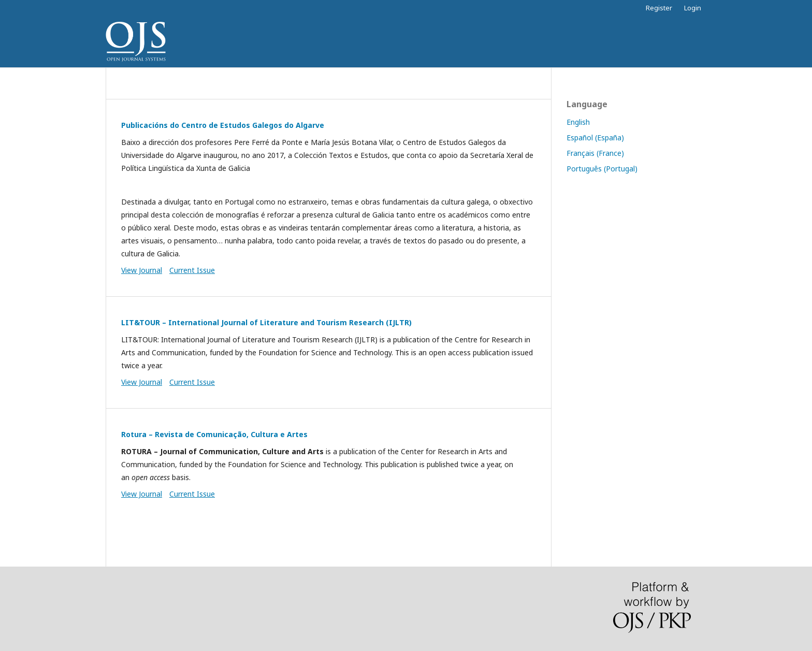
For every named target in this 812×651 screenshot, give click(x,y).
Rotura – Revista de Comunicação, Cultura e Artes (214, 434)
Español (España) (595, 138)
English (578, 122)
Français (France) (595, 153)
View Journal (142, 270)
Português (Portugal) (602, 169)
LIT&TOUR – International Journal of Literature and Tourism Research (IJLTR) (266, 322)
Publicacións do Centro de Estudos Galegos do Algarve (223, 125)
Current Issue (192, 270)
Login (693, 8)
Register (659, 8)
